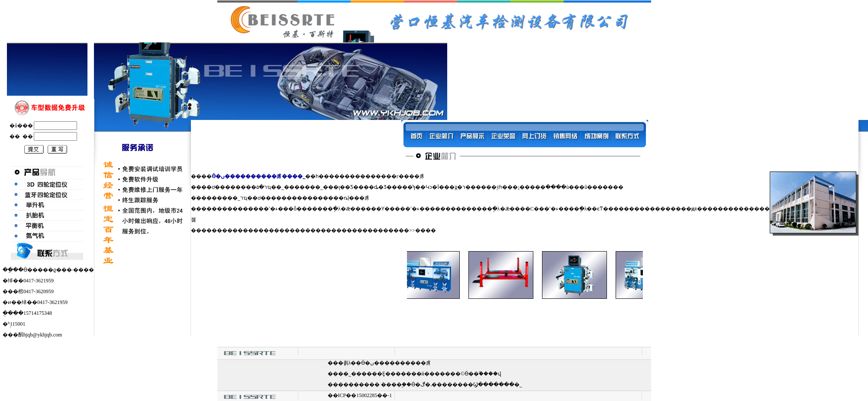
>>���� (423, 230)
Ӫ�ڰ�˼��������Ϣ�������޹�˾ (467, 385)
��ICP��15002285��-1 (360, 395)
